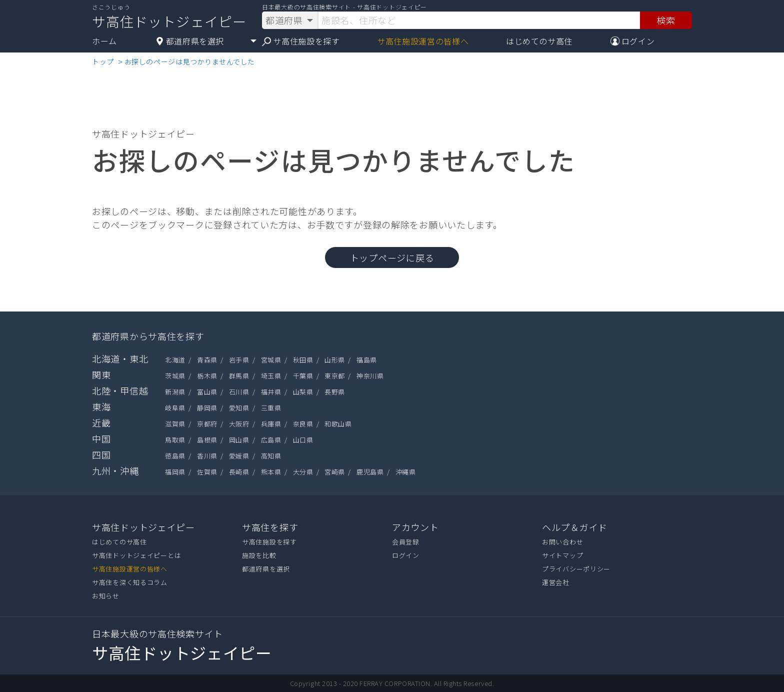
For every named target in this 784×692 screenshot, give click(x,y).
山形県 (335, 360)
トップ (103, 61)
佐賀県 (207, 472)
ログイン (406, 555)
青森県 (207, 360)
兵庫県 (271, 424)
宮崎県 (335, 472)
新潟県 (175, 392)
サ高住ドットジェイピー (143, 527)
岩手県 (239, 360)
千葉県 (303, 376)
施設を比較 (259, 555)
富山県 (207, 392)
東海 (101, 406)
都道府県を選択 (266, 569)
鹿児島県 (370, 472)
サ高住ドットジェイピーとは (136, 555)
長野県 (335, 392)
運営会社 (556, 582)
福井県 (271, 392)
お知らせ (106, 596)
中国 (101, 438)
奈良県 (303, 424)
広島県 (271, 440)
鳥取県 (175, 440)
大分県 (303, 472)
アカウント (415, 527)
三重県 (271, 408)
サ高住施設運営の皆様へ (423, 41)
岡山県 (239, 440)
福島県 (367, 360)
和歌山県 (338, 424)
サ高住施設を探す (300, 41)
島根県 (207, 440)
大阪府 (239, 424)
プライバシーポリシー (576, 569)
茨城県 (175, 376)
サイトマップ (562, 555)
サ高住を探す (270, 527)
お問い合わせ (562, 542)
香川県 (207, 456)
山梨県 (303, 392)
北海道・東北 (120, 358)
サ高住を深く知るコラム (130, 582)
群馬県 (239, 376)
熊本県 (271, 472)
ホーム (104, 41)
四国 (101, 454)
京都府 (207, 424)
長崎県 (239, 472)
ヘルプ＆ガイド (575, 527)
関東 (101, 374)
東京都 (335, 376)
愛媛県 (239, 456)
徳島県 (175, 456)
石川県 (239, 392)
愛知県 (239, 408)
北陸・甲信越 (120, 390)
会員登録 (406, 542)
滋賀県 (175, 424)
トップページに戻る (392, 257)
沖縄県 (406, 472)
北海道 (175, 360)
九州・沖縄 (115, 470)
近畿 (101, 422)
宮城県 (271, 360)
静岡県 (207, 408)
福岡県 (175, 472)
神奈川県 (370, 376)
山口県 (303, 440)
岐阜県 (175, 408)
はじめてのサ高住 (539, 41)
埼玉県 (271, 376)
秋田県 (303, 360)
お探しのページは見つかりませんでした (190, 61)
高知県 (271, 456)
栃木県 (207, 376)
